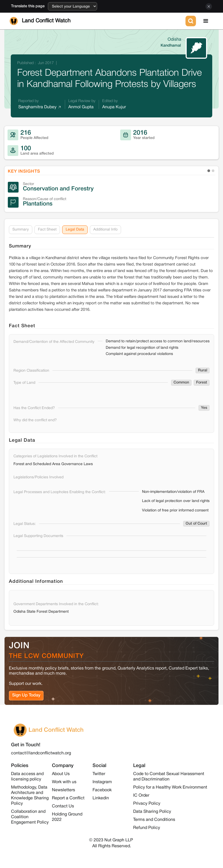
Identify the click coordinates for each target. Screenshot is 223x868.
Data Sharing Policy (152, 812)
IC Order (141, 796)
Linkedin (101, 798)
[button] (206, 21)
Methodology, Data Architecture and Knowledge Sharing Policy (30, 796)
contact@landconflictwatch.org (41, 753)
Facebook (102, 790)
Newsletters (63, 790)
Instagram (102, 782)
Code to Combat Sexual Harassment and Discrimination (169, 777)
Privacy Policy (147, 804)
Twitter (99, 774)
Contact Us (63, 806)
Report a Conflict (68, 798)
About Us (61, 774)
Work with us (64, 782)
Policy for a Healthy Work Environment (170, 787)
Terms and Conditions (154, 820)
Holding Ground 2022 (67, 817)
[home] (96, 21)
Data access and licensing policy (27, 777)
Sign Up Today (26, 695)
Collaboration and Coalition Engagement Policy (30, 817)
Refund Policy (147, 828)
